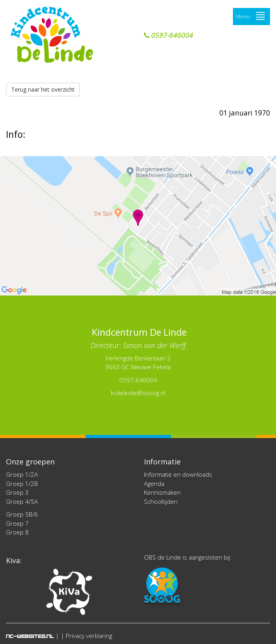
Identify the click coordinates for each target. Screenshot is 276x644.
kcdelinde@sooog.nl (138, 393)
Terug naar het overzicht (43, 89)
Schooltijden (161, 501)
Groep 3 (17, 492)
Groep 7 (17, 523)
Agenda (154, 483)
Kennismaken (162, 492)
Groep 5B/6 (22, 514)
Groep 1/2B (22, 483)
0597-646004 (169, 35)
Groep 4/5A (22, 501)
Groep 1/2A (22, 474)
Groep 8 (17, 532)
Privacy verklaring (89, 636)
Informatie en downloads (178, 474)
